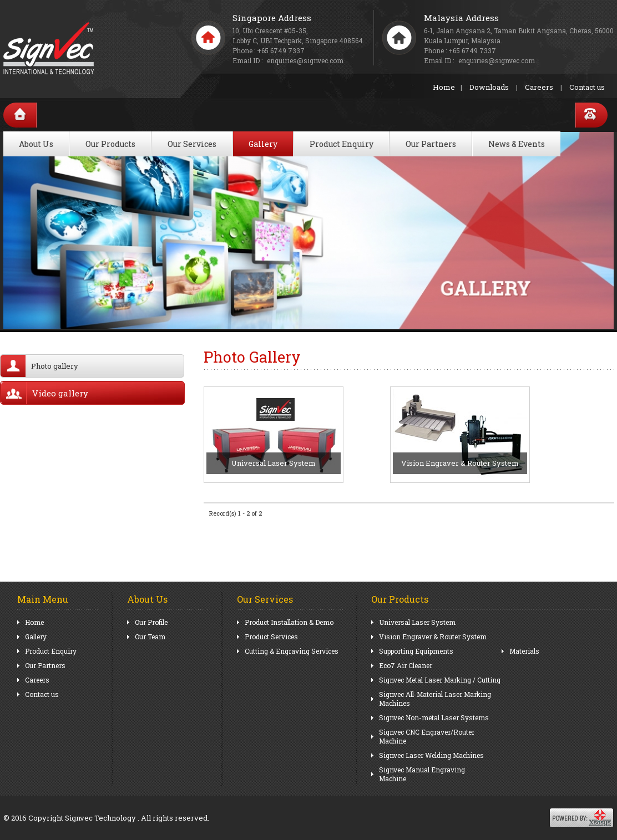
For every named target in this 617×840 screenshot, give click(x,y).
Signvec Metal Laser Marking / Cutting (440, 680)
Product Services (271, 637)
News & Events (517, 144)
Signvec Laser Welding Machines (431, 755)
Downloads (489, 87)
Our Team (150, 637)
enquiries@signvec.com (497, 60)
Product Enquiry (342, 144)
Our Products (110, 144)
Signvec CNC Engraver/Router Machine (427, 736)
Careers (539, 87)
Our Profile (151, 622)
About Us (36, 144)
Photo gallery (39, 366)
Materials (524, 651)
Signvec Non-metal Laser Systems (434, 717)
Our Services (192, 144)
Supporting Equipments (416, 651)
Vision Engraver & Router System (433, 637)
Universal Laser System (417, 622)
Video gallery (45, 393)
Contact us (587, 87)
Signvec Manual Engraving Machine (422, 774)
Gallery (263, 144)
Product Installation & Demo (289, 622)
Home (444, 87)
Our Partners (431, 144)
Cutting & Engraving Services (292, 651)
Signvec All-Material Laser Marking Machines (435, 699)
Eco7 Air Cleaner (406, 665)
